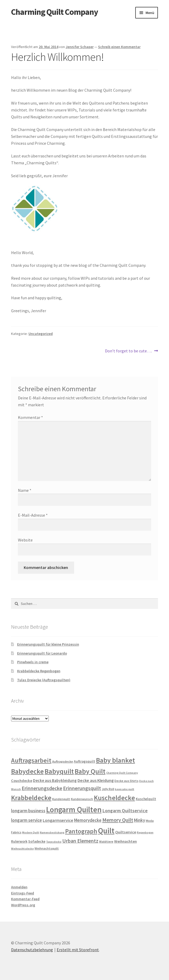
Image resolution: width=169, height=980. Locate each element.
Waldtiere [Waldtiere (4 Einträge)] (106, 841)
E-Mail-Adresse (33, 515)
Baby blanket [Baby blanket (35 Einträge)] (115, 760)
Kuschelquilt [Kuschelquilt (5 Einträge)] (146, 799)
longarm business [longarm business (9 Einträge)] (28, 811)
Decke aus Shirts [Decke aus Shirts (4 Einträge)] (126, 781)
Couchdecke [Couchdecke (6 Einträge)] (22, 781)
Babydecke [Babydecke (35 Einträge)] (27, 771)
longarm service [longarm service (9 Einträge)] (26, 820)
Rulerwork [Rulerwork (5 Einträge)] (19, 841)
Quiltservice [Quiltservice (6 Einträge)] (126, 832)
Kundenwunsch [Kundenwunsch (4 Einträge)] (82, 799)
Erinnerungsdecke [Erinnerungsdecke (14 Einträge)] (42, 788)
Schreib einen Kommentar (119, 47)
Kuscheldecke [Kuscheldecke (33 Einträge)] (114, 798)
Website (25, 540)
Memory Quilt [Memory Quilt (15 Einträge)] (118, 820)
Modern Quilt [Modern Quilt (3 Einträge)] (31, 832)
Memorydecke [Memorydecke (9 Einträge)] (88, 820)
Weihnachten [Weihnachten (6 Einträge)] (125, 841)
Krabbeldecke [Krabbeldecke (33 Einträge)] (31, 798)
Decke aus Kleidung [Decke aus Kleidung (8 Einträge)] (96, 780)
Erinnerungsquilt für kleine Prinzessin (48, 644)
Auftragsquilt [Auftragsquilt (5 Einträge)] (84, 761)
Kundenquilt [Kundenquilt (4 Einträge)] (61, 799)
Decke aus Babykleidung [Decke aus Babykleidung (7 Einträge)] (55, 780)
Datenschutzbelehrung (32, 950)
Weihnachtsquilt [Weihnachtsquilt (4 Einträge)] (47, 848)
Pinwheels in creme (33, 662)
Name (25, 490)
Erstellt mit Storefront (78, 950)
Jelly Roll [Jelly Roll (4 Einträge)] (108, 789)
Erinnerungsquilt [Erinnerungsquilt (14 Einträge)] (82, 788)
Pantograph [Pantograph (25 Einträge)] (81, 831)
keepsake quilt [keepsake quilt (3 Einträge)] (125, 789)
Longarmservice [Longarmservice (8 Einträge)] (58, 820)
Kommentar (30, 417)
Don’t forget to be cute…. (128, 351)
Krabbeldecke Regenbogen (39, 671)
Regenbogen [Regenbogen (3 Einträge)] (145, 832)
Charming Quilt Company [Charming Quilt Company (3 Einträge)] (122, 773)
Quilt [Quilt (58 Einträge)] (106, 831)
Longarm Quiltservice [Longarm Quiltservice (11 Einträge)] (125, 811)
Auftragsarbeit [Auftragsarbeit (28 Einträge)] (31, 760)
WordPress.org (23, 905)
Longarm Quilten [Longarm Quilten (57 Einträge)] (74, 809)
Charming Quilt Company (55, 12)
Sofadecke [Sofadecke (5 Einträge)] (37, 841)
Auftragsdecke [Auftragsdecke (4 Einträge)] (63, 761)
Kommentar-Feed (25, 899)
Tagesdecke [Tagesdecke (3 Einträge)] (54, 842)
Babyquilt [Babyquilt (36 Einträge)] (59, 771)
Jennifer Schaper (80, 47)
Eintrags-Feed (23, 893)
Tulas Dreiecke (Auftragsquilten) (44, 680)
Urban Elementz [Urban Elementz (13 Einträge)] (80, 841)
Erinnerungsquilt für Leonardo (42, 653)
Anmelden (19, 887)
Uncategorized (41, 334)
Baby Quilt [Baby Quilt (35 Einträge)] (90, 771)
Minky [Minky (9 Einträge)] (139, 820)
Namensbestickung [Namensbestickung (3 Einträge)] (52, 832)
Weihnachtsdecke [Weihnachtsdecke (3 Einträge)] (22, 849)
